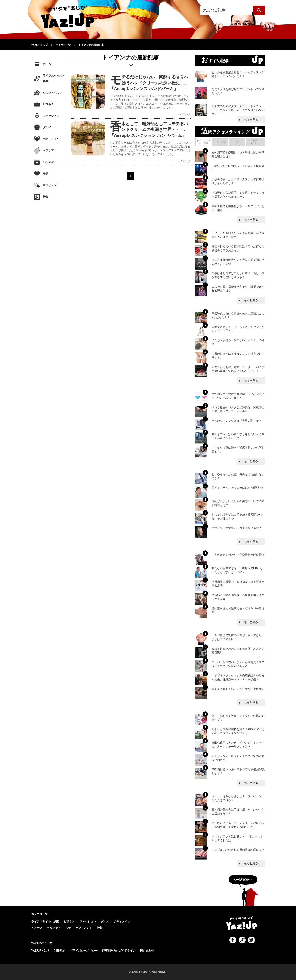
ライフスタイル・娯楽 (54, 78)
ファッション (51, 116)
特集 (46, 197)
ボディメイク (51, 139)
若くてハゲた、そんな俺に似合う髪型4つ (237, 488)
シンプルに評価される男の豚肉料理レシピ (238, 850)
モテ (46, 174)
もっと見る (251, 120)
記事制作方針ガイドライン (119, 951)
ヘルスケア (50, 162)
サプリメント (51, 185)
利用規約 (60, 951)
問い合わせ (147, 951)
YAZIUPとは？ (40, 951)
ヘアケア (48, 151)
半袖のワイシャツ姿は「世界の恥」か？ (237, 421)
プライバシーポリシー (84, 951)
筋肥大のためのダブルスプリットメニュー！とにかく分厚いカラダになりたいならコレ (238, 110)
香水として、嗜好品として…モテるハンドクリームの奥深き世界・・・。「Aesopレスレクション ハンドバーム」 (149, 129)
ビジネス (48, 104)
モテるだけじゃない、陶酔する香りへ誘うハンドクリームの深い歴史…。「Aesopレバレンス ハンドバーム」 (149, 83)
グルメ (47, 127)
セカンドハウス (52, 93)
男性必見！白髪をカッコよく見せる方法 (237, 528)
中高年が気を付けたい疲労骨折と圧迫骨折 (238, 555)
